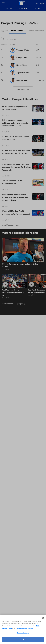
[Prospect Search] (14, 39)
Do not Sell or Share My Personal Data (13, 638)
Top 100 (4, 31)
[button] (37, 3)
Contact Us (35, 635)
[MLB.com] (6, 628)
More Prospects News (12, 225)
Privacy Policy (16, 635)
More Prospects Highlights (14, 304)
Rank (4, 45)
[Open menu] (4, 3)
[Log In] (42, 3)
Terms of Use (6, 635)
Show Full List (23, 89)
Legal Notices (26, 635)
